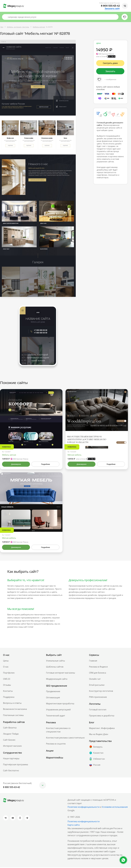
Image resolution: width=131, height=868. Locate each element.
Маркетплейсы (55, 758)
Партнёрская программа (16, 765)
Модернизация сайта (57, 680)
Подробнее (45, 465)
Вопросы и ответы (12, 704)
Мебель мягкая (9, 455)
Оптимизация (53, 698)
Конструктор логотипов (101, 692)
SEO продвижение (57, 686)
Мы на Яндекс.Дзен (99, 735)
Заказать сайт (112, 9)
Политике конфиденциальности (84, 808)
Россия (95, 766)
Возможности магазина (15, 710)
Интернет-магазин (12, 747)
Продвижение (53, 692)
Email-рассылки (97, 686)
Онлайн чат (95, 680)
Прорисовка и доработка (102, 716)
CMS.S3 (7, 680)
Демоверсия (16, 465)
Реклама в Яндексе (98, 667)
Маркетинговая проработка (60, 704)
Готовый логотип (98, 710)
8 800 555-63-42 (110, 6)
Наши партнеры (11, 759)
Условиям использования (115, 808)
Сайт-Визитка (10, 728)
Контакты (8, 692)
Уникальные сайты (55, 661)
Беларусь (96, 748)
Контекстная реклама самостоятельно (65, 738)
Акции (50, 751)
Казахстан (96, 754)
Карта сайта (74, 826)
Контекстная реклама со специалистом (58, 731)
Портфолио (9, 673)
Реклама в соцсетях (56, 744)
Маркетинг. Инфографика (102, 729)
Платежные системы (13, 716)
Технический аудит (56, 716)
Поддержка (9, 698)
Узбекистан (97, 760)
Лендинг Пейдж (11, 734)
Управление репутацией (58, 710)
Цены (6, 661)
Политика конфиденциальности (84, 822)
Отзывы (7, 686)
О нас (6, 667)
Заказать (110, 71)
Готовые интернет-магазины (61, 673)
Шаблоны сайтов (55, 667)
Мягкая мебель (75, 455)
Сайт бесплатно (11, 771)
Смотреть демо (110, 63)
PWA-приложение (98, 698)
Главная (93, 661)
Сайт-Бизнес (9, 740)
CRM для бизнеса (98, 673)
